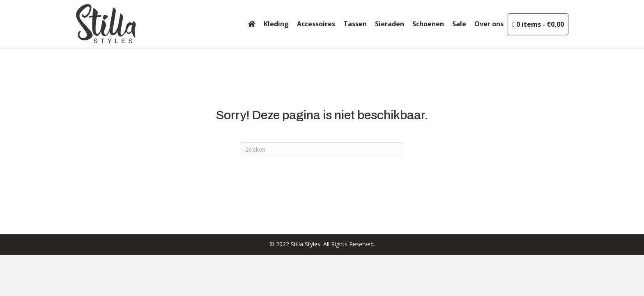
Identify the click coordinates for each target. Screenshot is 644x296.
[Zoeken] (322, 149)
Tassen (355, 24)
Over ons (489, 24)
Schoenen (428, 24)
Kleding (276, 24)
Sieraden (390, 24)
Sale (459, 24)
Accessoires (316, 24)
